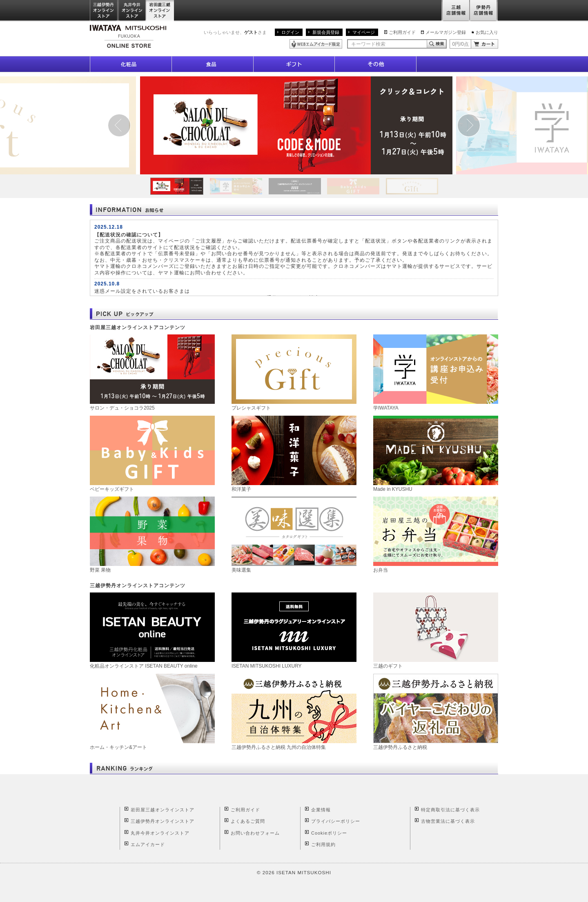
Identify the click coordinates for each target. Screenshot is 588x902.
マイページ (364, 32)
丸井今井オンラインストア (132, 11)
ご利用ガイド (402, 32)
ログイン (290, 32)
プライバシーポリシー (336, 821)
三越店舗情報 (455, 11)
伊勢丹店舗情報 (484, 11)
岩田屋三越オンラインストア (160, 11)
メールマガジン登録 (446, 32)
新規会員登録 (326, 32)
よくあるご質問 (248, 821)
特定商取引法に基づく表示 (450, 810)
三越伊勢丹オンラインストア (104, 11)
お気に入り (487, 32)
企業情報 (321, 810)
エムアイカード (148, 844)
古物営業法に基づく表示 (448, 821)
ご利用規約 (323, 844)
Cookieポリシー (329, 833)
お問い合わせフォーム (255, 833)
